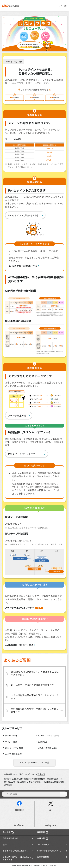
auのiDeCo (42, 742)
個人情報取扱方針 (10, 838)
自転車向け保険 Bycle (47, 748)
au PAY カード (11, 736)
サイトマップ (43, 845)
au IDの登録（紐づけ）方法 (23, 266)
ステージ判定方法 (17, 416)
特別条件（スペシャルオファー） (25, 454)
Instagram (50, 825)
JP (61, 6)
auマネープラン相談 (14, 748)
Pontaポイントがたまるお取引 (24, 215)
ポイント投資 (11, 742)
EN (65, 6)
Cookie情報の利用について (49, 851)
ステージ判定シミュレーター (24, 608)
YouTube (19, 825)
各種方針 (43, 838)
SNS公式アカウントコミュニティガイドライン (17, 858)
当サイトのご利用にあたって (15, 851)
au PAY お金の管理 (13, 754)
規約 (5, 845)
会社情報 (8, 832)
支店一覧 (41, 774)
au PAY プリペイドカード (49, 736)
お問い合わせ (43, 857)
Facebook (19, 810)
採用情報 (43, 832)
